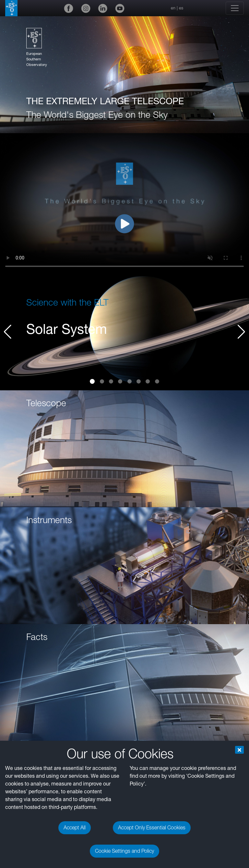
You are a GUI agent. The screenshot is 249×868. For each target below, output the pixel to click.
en (173, 8)
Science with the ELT (67, 302)
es (181, 8)
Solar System (67, 329)
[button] (241, 332)
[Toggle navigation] (235, 8)
